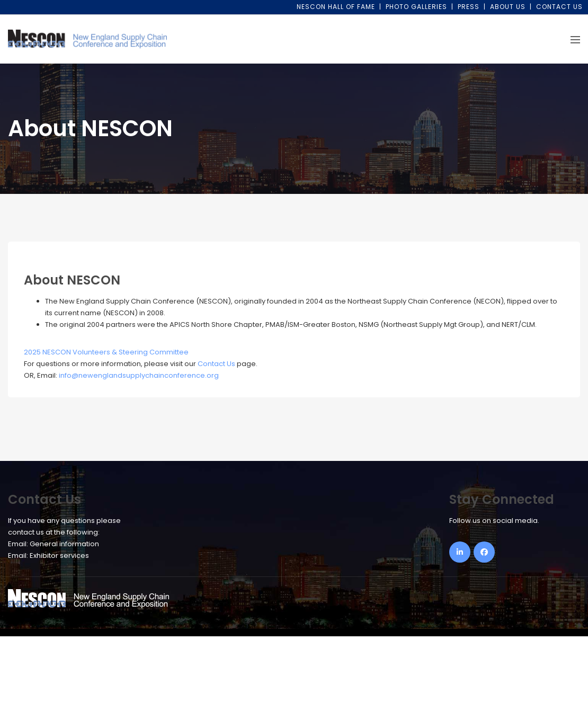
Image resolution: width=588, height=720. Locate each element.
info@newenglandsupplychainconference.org (139, 375)
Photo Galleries (416, 7)
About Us (508, 7)
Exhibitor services (59, 555)
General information (64, 544)
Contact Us (559, 7)
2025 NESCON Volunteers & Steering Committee (106, 352)
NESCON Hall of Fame (336, 7)
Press (469, 7)
